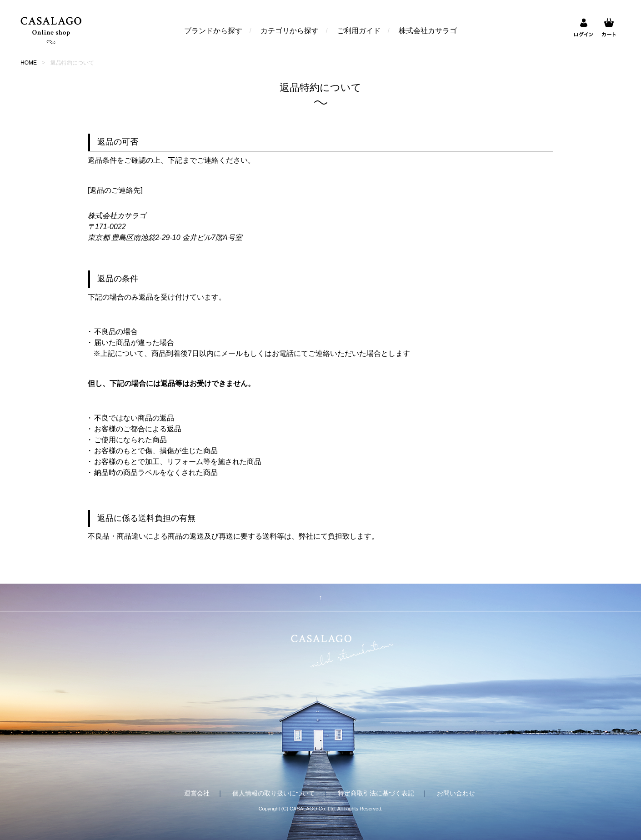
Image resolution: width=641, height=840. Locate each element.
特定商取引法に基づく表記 (376, 793)
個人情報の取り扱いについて (274, 793)
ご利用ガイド (359, 31)
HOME (29, 63)
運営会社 (197, 793)
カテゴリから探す (290, 31)
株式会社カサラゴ (428, 31)
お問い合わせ (456, 793)
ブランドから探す (213, 31)
